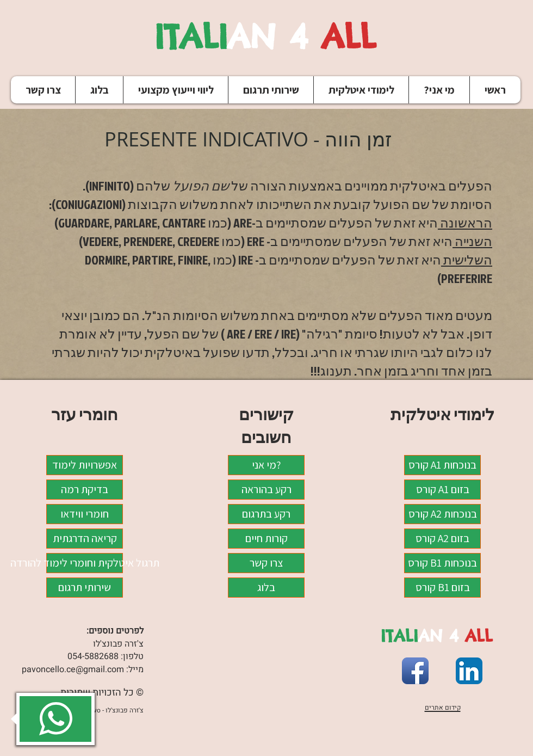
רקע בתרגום (266, 514)
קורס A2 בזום (442, 538)
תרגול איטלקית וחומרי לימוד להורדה (85, 563)
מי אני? (266, 465)
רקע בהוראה (266, 489)
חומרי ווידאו (85, 514)
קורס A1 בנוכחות (442, 465)
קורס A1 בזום (443, 489)
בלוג (266, 587)
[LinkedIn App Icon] (469, 671)
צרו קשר (266, 563)
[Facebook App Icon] (415, 671)
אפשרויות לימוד (85, 465)
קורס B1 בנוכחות (442, 563)
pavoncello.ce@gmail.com (73, 669)
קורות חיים (266, 538)
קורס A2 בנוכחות (443, 514)
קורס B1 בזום (443, 587)
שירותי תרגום (85, 587)
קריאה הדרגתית (85, 538)
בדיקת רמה (85, 489)
